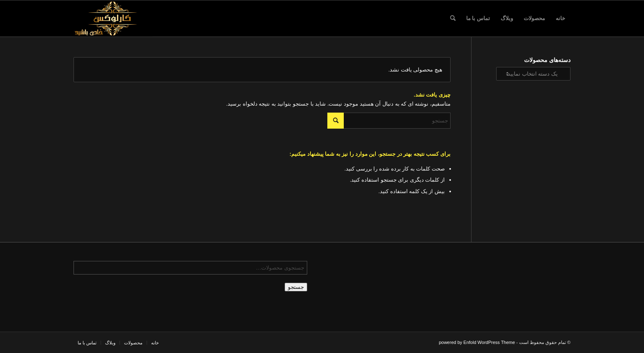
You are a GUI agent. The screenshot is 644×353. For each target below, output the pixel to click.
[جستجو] (453, 18)
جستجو (296, 287)
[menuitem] (560, 18)
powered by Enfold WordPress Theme (477, 342)
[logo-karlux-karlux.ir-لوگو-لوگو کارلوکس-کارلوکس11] (113, 18)
